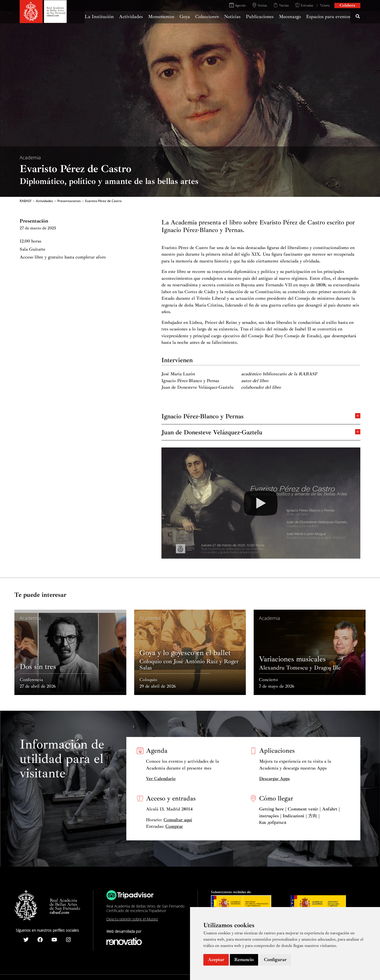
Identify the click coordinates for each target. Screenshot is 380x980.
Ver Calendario (161, 779)
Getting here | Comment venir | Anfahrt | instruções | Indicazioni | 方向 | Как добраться (300, 816)
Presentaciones (69, 201)
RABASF (26, 201)
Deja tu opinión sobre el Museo (132, 919)
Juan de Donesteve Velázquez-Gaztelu (261, 432)
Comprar (174, 826)
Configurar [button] (275, 960)
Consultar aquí (178, 820)
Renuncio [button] (244, 960)
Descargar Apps (275, 779)
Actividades (44, 201)
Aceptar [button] (216, 960)
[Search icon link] (358, 17)
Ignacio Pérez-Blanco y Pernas (261, 416)
